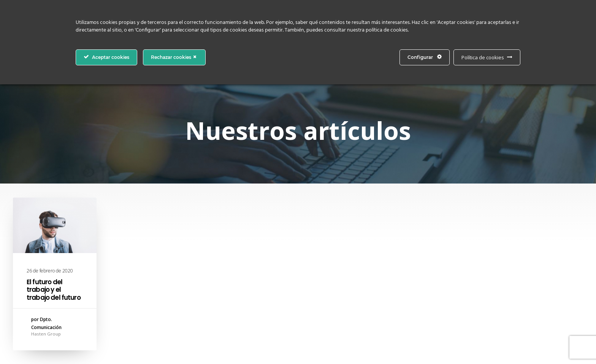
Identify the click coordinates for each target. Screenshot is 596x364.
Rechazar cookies (174, 57)
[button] (55, 225)
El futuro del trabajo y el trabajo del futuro (54, 290)
